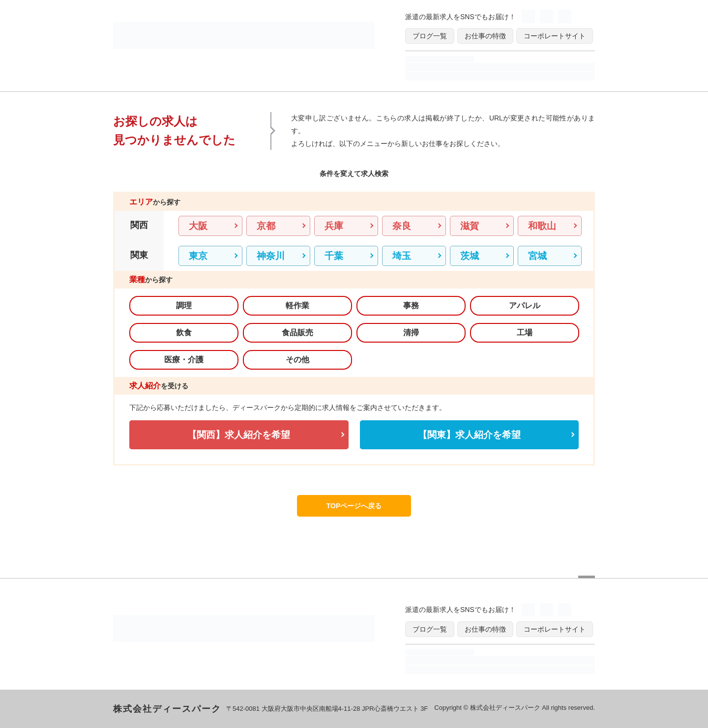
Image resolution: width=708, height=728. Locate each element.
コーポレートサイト (555, 36)
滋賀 (470, 226)
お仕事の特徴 (485, 36)
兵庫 (334, 226)
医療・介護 (184, 360)
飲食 (184, 333)
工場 (525, 333)
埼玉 (402, 256)
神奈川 (271, 256)
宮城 (537, 256)
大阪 (198, 226)
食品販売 (297, 333)
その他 (297, 360)
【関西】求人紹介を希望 (239, 435)
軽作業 (297, 306)
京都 (266, 226)
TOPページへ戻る (354, 506)
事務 (411, 306)
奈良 (402, 226)
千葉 (334, 256)
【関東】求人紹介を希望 (469, 435)
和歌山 (542, 226)
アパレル (525, 306)
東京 (198, 256)
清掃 (411, 333)
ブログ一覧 (430, 36)
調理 (184, 306)
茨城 (470, 256)
